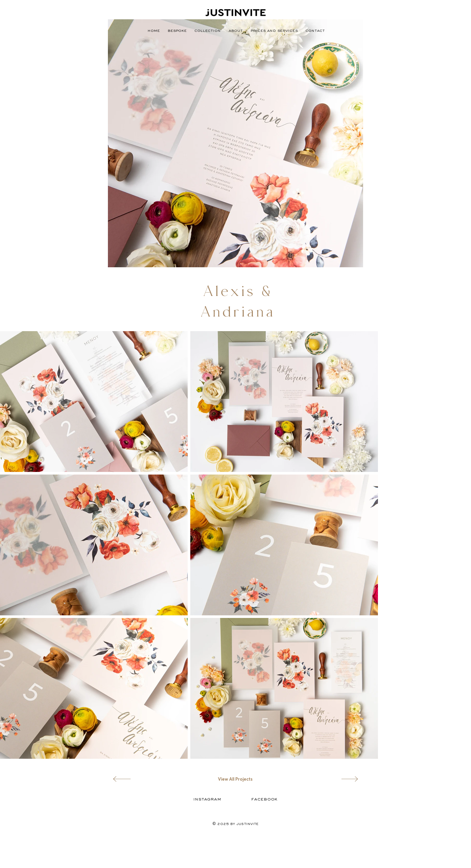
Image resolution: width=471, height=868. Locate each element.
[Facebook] (264, 799)
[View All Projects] (235, 779)
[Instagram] (207, 799)
